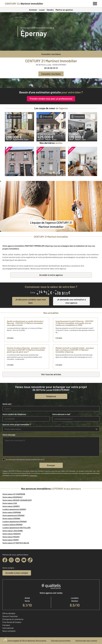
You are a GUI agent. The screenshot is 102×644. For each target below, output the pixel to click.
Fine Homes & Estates (12, 622)
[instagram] (11, 560)
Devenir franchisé (10, 616)
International (8, 628)
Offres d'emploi (9, 613)
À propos (6, 625)
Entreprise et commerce (13, 619)
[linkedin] (18, 560)
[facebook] (5, 560)
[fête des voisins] (51, 83)
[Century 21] (24, 4)
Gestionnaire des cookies (86, 641)
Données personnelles (61, 641)
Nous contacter (9, 631)
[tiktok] (30, 560)
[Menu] (95, 3)
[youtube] (24, 560)
